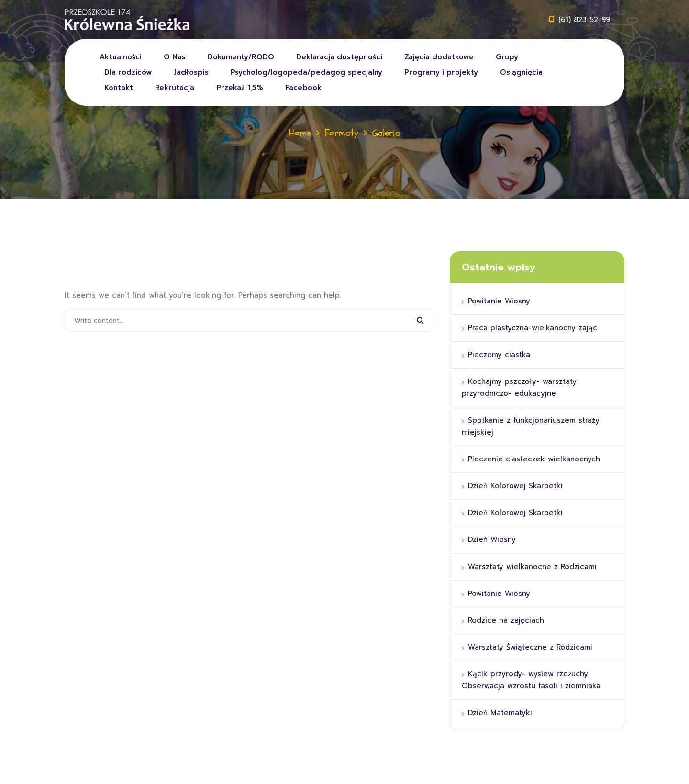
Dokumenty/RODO (241, 57)
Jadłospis (191, 72)
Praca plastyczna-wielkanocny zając (533, 328)
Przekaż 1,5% (240, 88)
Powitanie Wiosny (499, 301)
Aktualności (121, 57)
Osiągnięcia (521, 72)
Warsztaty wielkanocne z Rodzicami (532, 567)
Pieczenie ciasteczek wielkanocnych (534, 459)
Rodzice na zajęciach (506, 620)
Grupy (507, 57)
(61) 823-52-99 (584, 20)
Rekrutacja (175, 88)
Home (300, 133)
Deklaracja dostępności (339, 57)
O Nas (175, 57)
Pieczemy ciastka (499, 355)
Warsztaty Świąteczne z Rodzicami (530, 647)
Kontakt (119, 88)
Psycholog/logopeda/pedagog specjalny (306, 72)
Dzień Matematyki (500, 713)
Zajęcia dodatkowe (439, 57)
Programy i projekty (441, 72)
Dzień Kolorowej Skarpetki (515, 486)
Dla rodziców (128, 72)
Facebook (303, 88)
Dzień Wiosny (492, 539)
